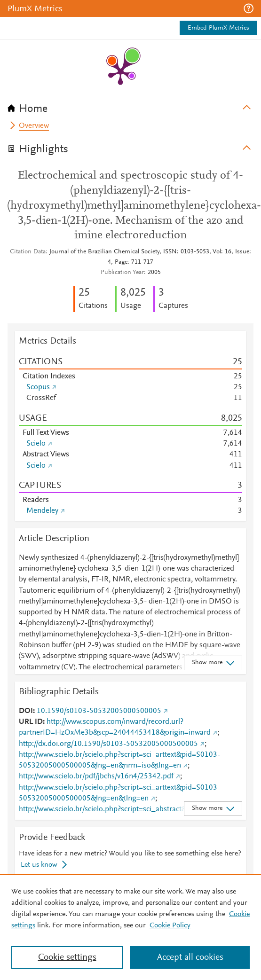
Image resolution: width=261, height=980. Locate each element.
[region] (130, 927)
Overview (34, 126)
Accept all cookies (190, 957)
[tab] (130, 106)
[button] (249, 8)
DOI (26, 711)
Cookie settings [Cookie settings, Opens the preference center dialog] (67, 957)
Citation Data (28, 252)
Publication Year (122, 273)
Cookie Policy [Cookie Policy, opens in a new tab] (170, 925)
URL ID (31, 722)
